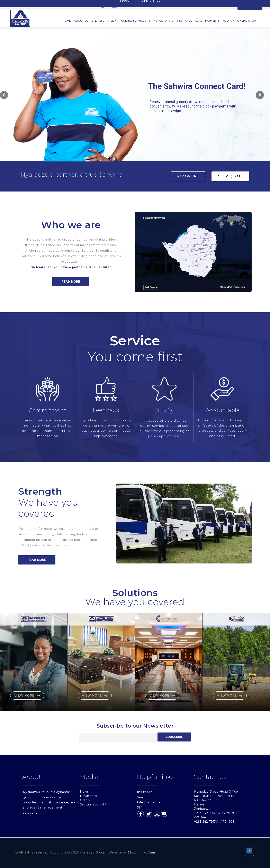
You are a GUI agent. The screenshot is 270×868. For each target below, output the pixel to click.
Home (67, 21)
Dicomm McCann (142, 852)
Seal (199, 21)
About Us (81, 21)
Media (227, 21)
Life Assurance (103, 21)
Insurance (184, 21)
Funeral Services (133, 21)
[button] (188, 176)
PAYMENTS (212, 21)
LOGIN (250, 5)
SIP (140, 808)
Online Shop (247, 21)
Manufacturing (161, 21)
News (84, 792)
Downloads (88, 796)
